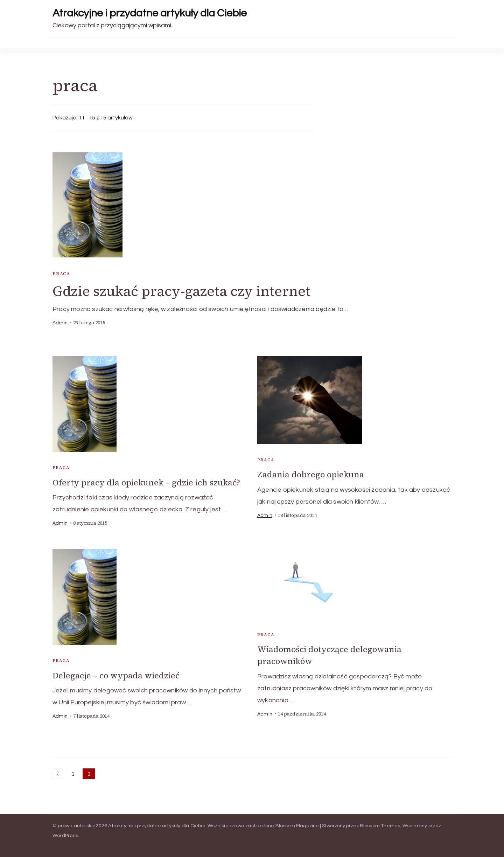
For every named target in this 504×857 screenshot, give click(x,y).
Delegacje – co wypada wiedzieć (116, 675)
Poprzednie (58, 773)
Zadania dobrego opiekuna (311, 475)
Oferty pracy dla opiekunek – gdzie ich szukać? (147, 482)
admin (60, 323)
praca (61, 274)
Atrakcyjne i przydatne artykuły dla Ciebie (150, 13)
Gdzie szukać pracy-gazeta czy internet (182, 291)
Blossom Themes (380, 825)
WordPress (65, 835)
